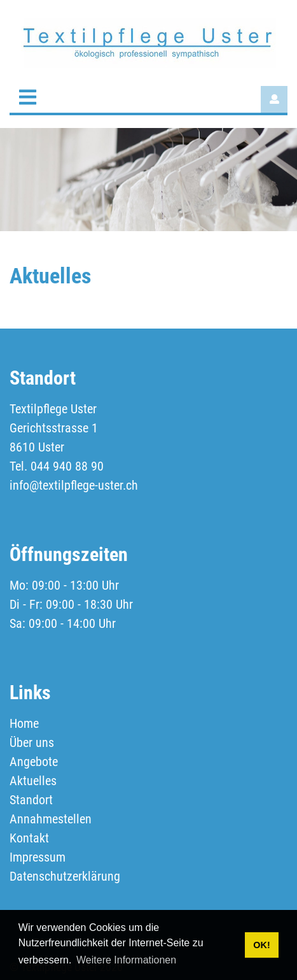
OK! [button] (261, 945)
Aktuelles (33, 781)
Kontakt (29, 838)
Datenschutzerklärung (65, 876)
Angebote (34, 762)
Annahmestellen (51, 819)
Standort (31, 800)
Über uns (32, 742)
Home (24, 723)
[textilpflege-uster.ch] (148, 42)
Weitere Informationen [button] (126, 960)
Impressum (38, 857)
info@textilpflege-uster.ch (74, 485)
